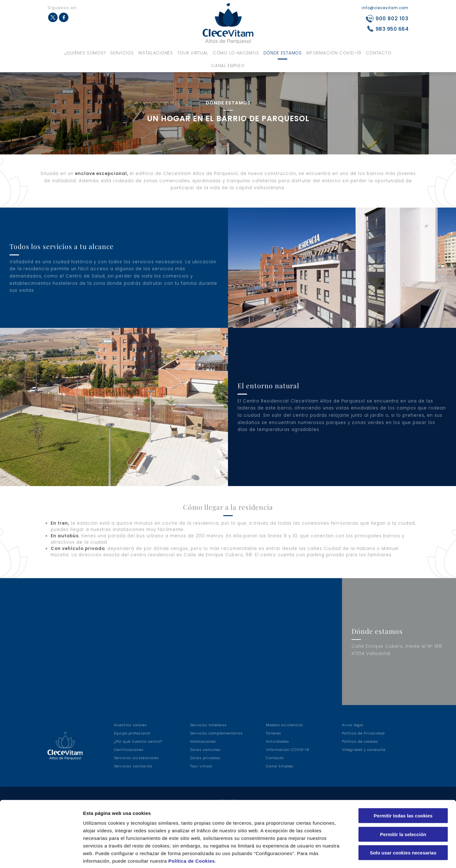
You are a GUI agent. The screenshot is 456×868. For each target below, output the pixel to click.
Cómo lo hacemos (236, 53)
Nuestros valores (130, 725)
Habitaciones (203, 742)
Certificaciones (129, 750)
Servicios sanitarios (133, 766)
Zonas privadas (205, 758)
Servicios (122, 53)
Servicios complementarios (216, 733)
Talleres (274, 733)
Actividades (278, 742)
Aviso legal (353, 725)
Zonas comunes (205, 750)
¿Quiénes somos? (85, 53)
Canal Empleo (228, 66)
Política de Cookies (192, 830)
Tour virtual (193, 53)
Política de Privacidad (363, 733)
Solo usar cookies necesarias (403, 822)
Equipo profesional (132, 733)
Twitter (53, 17)
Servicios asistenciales (136, 758)
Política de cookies (360, 742)
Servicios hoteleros (208, 725)
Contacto (379, 53)
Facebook (64, 17)
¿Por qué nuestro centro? (138, 742)
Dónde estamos (283, 53)
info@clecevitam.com (385, 8)
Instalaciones (156, 53)
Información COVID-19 (334, 53)
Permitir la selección (403, 803)
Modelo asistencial (285, 725)
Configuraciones (341, 856)
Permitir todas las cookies (403, 785)
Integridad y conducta (364, 750)
